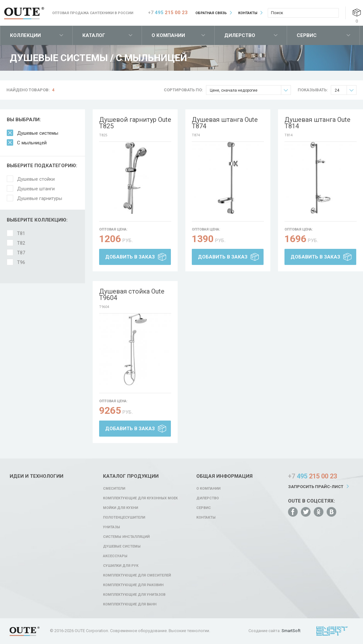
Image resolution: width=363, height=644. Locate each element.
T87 (21, 253)
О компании (168, 35)
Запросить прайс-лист (316, 487)
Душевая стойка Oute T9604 (132, 295)
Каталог (94, 35)
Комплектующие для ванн (130, 604)
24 (345, 90)
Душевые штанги (36, 189)
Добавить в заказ (130, 257)
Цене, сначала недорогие (250, 90)
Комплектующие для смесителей (137, 575)
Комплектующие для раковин (133, 585)
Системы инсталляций (126, 537)
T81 (21, 233)
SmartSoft (291, 631)
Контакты (248, 13)
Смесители (114, 489)
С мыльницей (32, 143)
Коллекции (25, 35)
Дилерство (240, 35)
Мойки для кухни (121, 508)
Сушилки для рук (121, 566)
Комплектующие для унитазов (134, 595)
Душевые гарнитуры (40, 198)
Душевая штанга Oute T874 (225, 123)
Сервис (307, 35)
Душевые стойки (36, 179)
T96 (21, 262)
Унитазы (112, 527)
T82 (21, 243)
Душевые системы (38, 133)
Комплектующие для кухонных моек (140, 498)
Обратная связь (211, 13)
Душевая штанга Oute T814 (317, 123)
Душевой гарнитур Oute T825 (135, 123)
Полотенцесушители (124, 517)
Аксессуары (115, 556)
